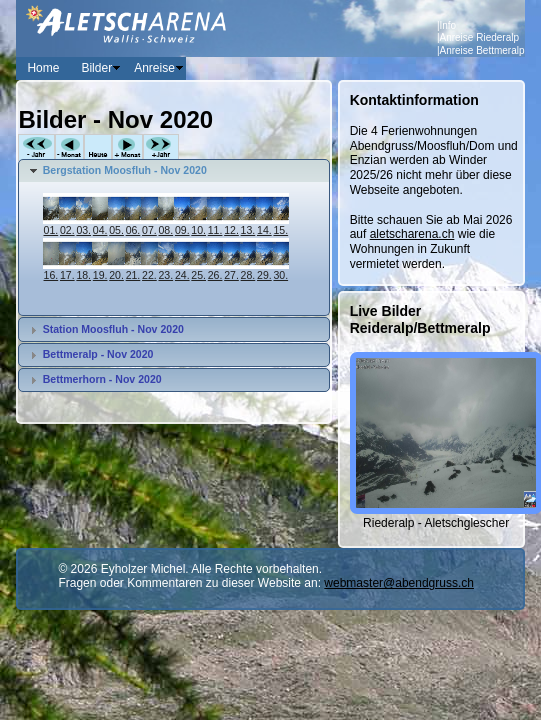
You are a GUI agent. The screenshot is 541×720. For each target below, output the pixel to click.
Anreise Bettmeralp (482, 50)
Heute (98, 147)
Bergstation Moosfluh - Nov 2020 (125, 170)
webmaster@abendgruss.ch (399, 583)
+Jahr (161, 147)
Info (448, 25)
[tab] (173, 171)
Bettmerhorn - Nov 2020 (102, 379)
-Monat (69, 147)
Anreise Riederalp (480, 37)
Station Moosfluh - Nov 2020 (113, 329)
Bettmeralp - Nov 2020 (98, 354)
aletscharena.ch (412, 234)
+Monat (127, 147)
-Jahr (36, 147)
